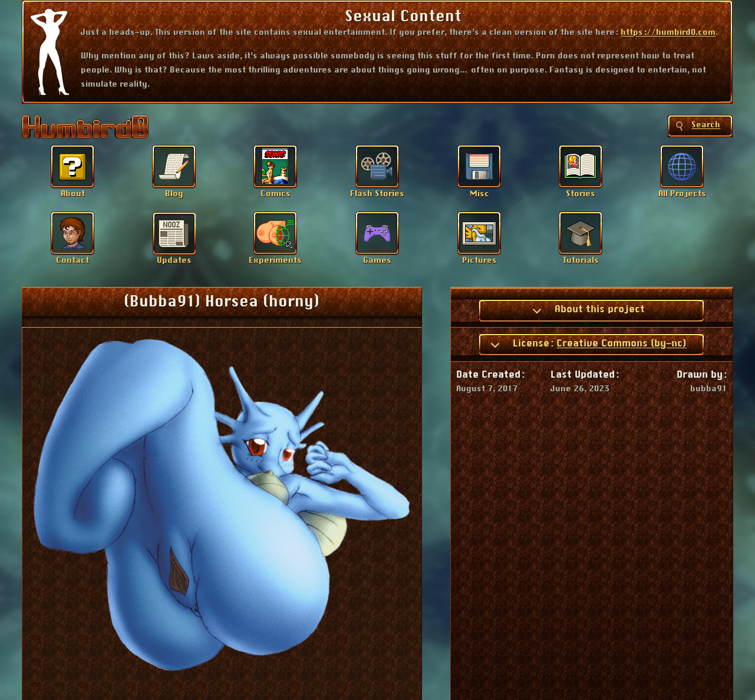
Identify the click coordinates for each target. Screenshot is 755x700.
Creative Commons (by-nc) (621, 344)
